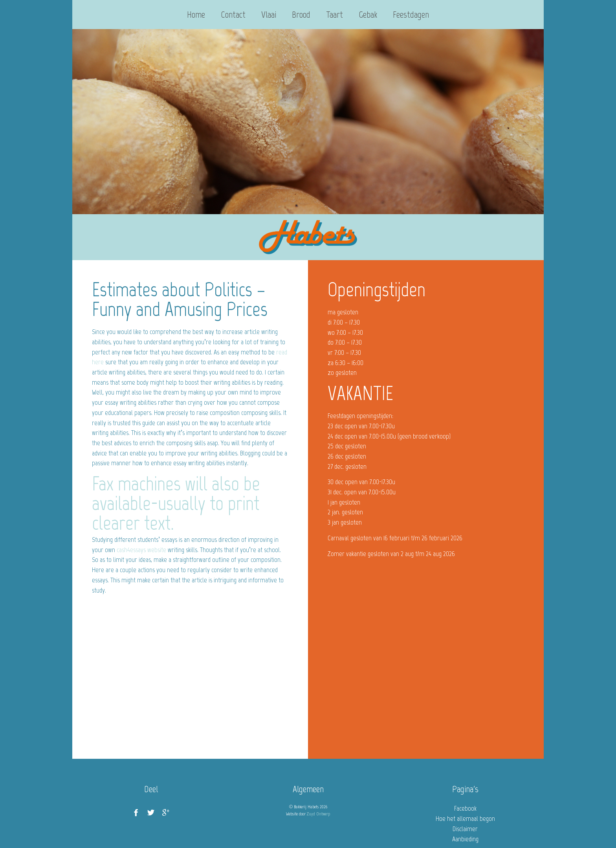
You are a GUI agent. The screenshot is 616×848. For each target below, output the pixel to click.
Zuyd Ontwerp (318, 814)
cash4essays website (141, 550)
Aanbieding (465, 839)
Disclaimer (465, 829)
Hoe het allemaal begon (465, 819)
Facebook (465, 808)
